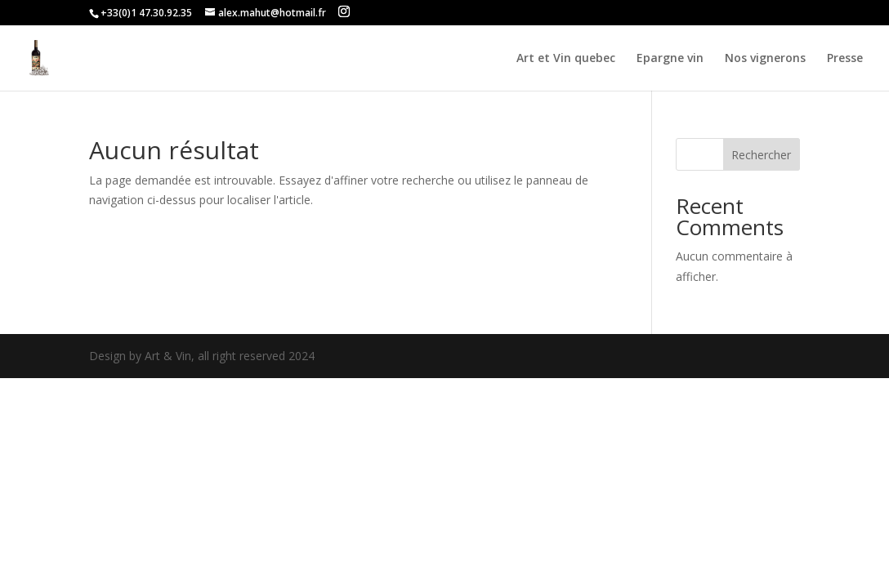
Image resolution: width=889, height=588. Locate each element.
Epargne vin (670, 59)
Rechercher (761, 155)
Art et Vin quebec (566, 59)
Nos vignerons (765, 59)
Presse (845, 59)
